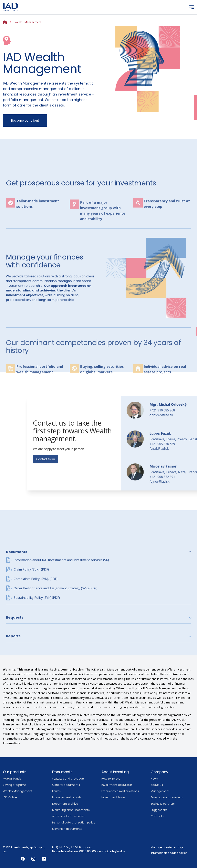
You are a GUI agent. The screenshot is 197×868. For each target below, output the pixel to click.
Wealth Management (18, 791)
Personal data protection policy (74, 823)
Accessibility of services (68, 816)
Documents (17, 597)
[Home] (5, 22)
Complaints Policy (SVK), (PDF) (36, 624)
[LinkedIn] (44, 859)
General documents (66, 785)
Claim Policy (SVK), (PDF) (31, 615)
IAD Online (10, 797)
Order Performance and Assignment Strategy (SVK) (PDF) (56, 634)
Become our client (25, 121)
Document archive (65, 804)
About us (157, 785)
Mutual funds (12, 779)
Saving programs (15, 785)
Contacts (157, 816)
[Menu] (192, 7)
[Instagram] (34, 859)
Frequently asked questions (120, 791)
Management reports (67, 797)
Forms (56, 791)
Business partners (163, 804)
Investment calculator (117, 785)
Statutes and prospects (68, 779)
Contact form (128, 459)
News (154, 779)
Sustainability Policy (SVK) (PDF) (37, 643)
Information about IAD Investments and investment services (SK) (61, 605)
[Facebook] (23, 859)
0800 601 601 (88, 851)
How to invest (111, 779)
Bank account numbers (167, 797)
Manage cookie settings (167, 847)
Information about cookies (169, 853)
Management (160, 791)
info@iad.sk (117, 851)
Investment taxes (114, 797)
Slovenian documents (67, 829)
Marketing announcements (71, 810)
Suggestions (159, 810)
